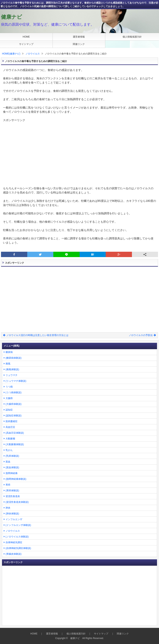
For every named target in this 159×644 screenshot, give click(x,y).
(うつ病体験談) (14, 392)
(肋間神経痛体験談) (16, 479)
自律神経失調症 (14, 542)
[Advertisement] (79, 150)
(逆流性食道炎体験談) (17, 502)
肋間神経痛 (12, 473)
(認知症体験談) (14, 416)
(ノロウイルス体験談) (17, 537)
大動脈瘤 (10, 439)
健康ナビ (12, 17)
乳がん (9, 450)
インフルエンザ (14, 519)
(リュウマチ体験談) (16, 381)
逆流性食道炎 (13, 496)
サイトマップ (26, 44)
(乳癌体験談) (12, 456)
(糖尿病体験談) (14, 358)
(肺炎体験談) (12, 514)
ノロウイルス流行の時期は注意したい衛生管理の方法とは (36, 335)
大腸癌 (9, 398)
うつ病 (9, 387)
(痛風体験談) (12, 369)
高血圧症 (10, 427)
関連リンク (79, 44)
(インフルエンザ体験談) (18, 525)
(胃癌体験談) (12, 491)
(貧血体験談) (12, 467)
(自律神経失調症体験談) (18, 548)
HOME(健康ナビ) (11, 54)
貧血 (8, 462)
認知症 (9, 410)
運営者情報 (79, 37)
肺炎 (8, 508)
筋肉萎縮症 (12, 421)
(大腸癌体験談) (14, 404)
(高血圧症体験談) (15, 433)
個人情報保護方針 (132, 37)
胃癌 (8, 485)
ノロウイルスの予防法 (142, 335)
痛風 (8, 364)
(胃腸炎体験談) (14, 554)
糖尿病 (9, 352)
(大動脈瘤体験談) (15, 444)
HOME (26, 37)
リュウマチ (12, 375)
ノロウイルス (33, 54)
